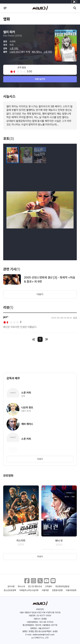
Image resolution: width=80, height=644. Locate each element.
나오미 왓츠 (15, 52)
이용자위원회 (71, 590)
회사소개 (21, 586)
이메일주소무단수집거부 (29, 590)
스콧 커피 (14, 48)
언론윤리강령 (57, 590)
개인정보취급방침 (62, 586)
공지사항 (11, 586)
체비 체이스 (37, 52)
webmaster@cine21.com (44, 635)
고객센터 (48, 586)
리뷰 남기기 (40, 79)
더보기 (40, 294)
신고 (75, 318)
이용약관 (45, 590)
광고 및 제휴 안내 (35, 586)
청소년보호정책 (10, 590)
